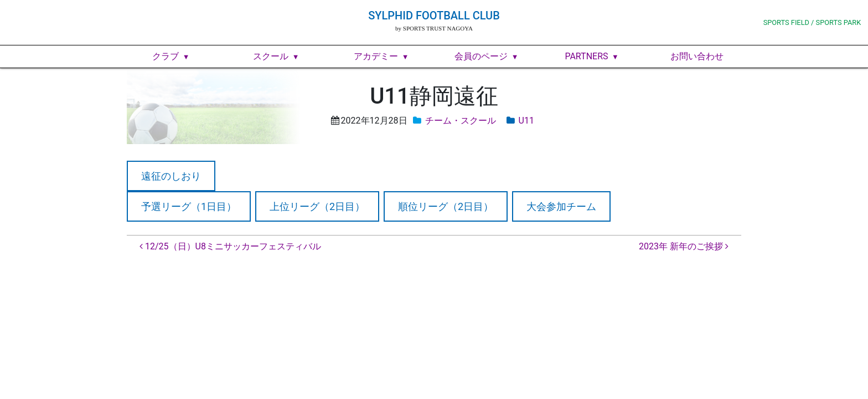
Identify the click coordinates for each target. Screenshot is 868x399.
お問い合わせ (697, 56)
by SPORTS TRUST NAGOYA (434, 28)
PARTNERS (586, 56)
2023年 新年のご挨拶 (684, 246)
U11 (526, 121)
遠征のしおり (171, 176)
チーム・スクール (461, 121)
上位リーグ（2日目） (317, 206)
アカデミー (376, 56)
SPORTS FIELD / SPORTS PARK (812, 22)
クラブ (166, 56)
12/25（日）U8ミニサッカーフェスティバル (230, 246)
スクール (271, 56)
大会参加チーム (561, 206)
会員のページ (481, 56)
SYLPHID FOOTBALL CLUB (434, 16)
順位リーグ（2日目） (446, 206)
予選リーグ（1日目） (189, 206)
